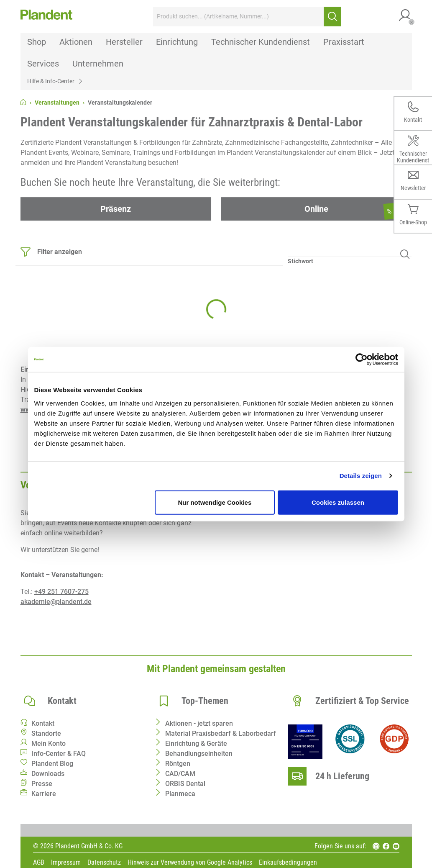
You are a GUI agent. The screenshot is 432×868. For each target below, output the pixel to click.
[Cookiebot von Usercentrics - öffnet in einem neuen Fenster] (362, 360)
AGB (39, 863)
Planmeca (180, 794)
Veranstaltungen (57, 103)
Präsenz (116, 209)
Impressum (66, 863)
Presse (42, 784)
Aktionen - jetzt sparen (199, 723)
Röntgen (178, 764)
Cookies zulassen (338, 502)
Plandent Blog (52, 764)
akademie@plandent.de (56, 602)
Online (316, 209)
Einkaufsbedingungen (288, 863)
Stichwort (300, 261)
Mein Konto (49, 743)
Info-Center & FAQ (59, 754)
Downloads (48, 774)
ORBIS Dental (185, 784)
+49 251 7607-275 (61, 592)
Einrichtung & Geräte (196, 743)
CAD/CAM (180, 774)
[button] (405, 17)
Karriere (44, 794)
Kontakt (43, 723)
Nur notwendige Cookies (215, 502)
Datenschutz (104, 863)
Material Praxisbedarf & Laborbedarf (221, 733)
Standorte (46, 733)
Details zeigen (361, 476)
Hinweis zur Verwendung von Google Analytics (190, 863)
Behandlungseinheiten (199, 754)
